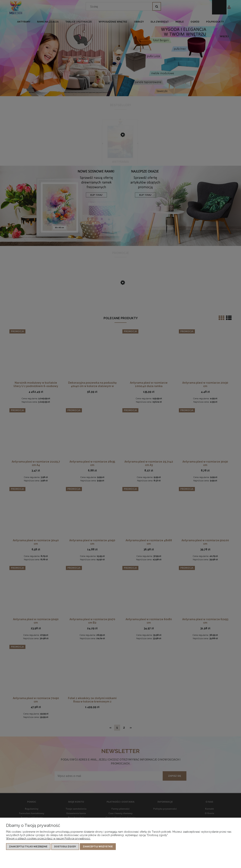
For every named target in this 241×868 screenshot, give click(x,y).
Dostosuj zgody (65, 847)
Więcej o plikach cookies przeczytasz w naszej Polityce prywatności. (48, 839)
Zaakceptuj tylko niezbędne (28, 847)
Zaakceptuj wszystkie (98, 847)
